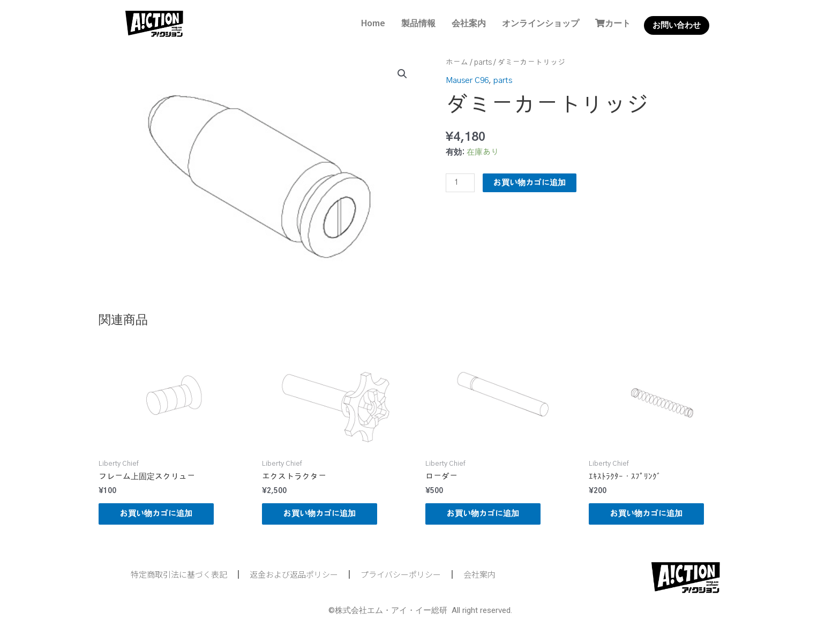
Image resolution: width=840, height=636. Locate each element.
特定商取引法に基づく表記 (179, 574)
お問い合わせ (677, 25)
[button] (402, 74)
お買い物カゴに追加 (530, 183)
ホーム (457, 63)
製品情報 (418, 23)
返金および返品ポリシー (294, 574)
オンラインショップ (541, 23)
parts (483, 63)
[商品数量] (460, 183)
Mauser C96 (467, 81)
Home (373, 23)
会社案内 (469, 23)
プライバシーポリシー (401, 574)
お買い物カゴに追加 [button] (156, 514)
